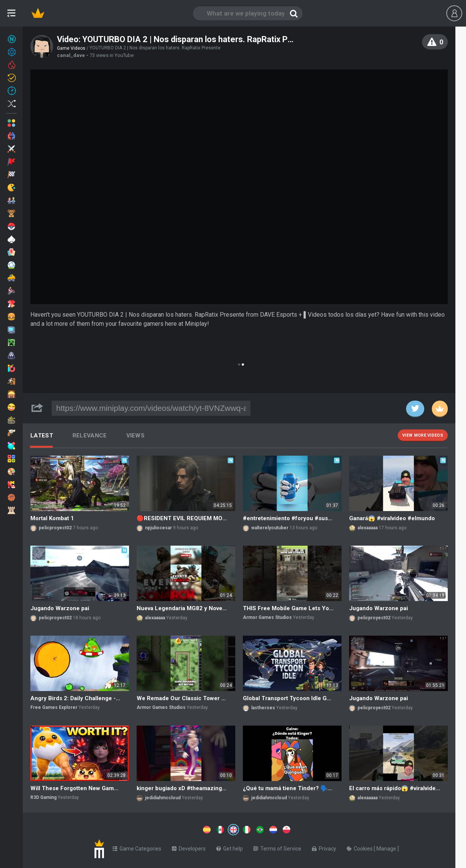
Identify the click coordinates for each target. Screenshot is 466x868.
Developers (189, 847)
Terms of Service (277, 847)
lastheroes (263, 708)
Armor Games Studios (267, 617)
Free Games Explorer (54, 707)
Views (136, 436)
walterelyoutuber (270, 528)
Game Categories (137, 847)
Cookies (360, 847)
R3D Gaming (43, 797)
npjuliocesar (158, 528)
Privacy (324, 847)
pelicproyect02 (55, 528)
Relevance (90, 436)
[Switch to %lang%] (164, 829)
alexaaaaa (368, 528)
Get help (230, 847)
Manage (387, 847)
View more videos (423, 435)
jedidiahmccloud (163, 798)
